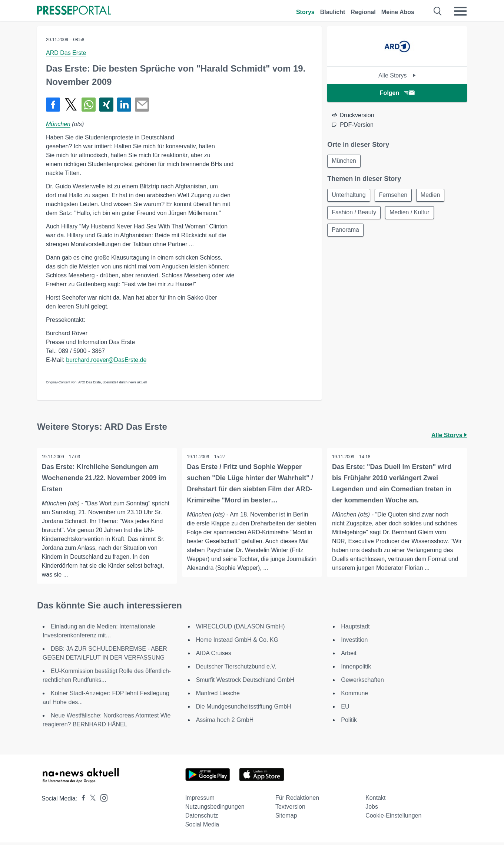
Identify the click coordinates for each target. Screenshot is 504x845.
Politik (349, 722)
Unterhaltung (349, 196)
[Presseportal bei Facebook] (81, 801)
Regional (363, 12)
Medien (432, 196)
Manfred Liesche (218, 696)
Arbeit (349, 656)
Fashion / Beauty (354, 213)
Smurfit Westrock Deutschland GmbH (245, 682)
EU (345, 709)
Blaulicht (333, 12)
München (58, 124)
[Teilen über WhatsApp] (89, 105)
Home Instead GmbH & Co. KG (237, 642)
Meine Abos (398, 12)
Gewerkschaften (362, 682)
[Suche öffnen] (438, 11)
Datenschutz (202, 818)
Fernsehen (394, 196)
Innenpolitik (356, 669)
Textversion (290, 809)
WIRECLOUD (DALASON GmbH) (241, 629)
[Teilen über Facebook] (53, 105)
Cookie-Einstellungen (393, 818)
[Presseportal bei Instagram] (102, 800)
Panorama (346, 231)
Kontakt (375, 800)
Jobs (372, 809)
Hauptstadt (355, 629)
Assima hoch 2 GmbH (225, 722)
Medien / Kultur (411, 213)
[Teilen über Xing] (106, 105)
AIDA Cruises (214, 656)
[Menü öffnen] (460, 11)
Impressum (200, 800)
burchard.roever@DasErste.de (106, 360)
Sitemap (286, 818)
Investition (354, 642)
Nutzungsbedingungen (215, 809)
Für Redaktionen (297, 800)
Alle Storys (397, 75)
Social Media (202, 827)
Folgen (397, 93)
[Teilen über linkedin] (124, 105)
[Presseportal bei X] (91, 801)
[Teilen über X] (71, 105)
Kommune (354, 696)
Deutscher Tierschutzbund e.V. (236, 669)
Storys (305, 12)
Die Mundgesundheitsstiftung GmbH (244, 709)
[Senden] (142, 105)
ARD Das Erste (66, 53)
